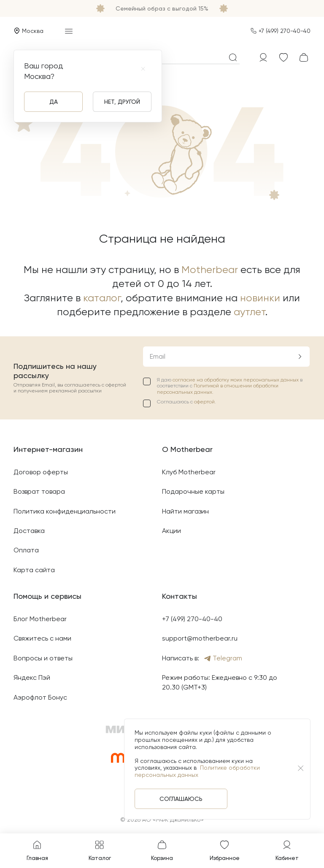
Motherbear (210, 270)
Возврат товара (39, 491)
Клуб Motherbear (189, 472)
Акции (171, 531)
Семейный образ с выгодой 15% (162, 8)
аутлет (250, 312)
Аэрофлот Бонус (40, 697)
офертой (204, 402)
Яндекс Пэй (32, 677)
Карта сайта (34, 570)
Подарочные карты (193, 491)
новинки (260, 298)
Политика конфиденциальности (65, 511)
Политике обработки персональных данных (197, 771)
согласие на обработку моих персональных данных (236, 380)
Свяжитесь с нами (42, 638)
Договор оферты (41, 472)
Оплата (26, 550)
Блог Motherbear (40, 619)
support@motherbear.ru (200, 638)
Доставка (29, 531)
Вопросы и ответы (43, 658)
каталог (102, 298)
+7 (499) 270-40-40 (285, 31)
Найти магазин (185, 511)
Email (158, 356)
